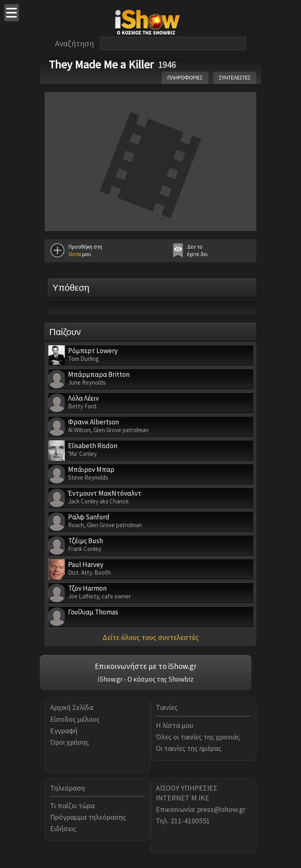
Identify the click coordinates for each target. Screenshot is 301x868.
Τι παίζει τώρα (72, 806)
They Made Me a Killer (101, 64)
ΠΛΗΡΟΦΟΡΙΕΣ (185, 78)
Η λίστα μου (175, 725)
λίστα (75, 254)
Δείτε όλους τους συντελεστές (150, 637)
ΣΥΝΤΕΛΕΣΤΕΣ (235, 78)
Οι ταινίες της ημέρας (189, 748)
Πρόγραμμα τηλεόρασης (88, 817)
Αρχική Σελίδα (72, 707)
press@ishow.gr (221, 809)
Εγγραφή (64, 731)
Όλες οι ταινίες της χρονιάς (198, 737)
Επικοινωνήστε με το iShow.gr (146, 666)
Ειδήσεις (63, 828)
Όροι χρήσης (70, 742)
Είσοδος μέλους (75, 719)
